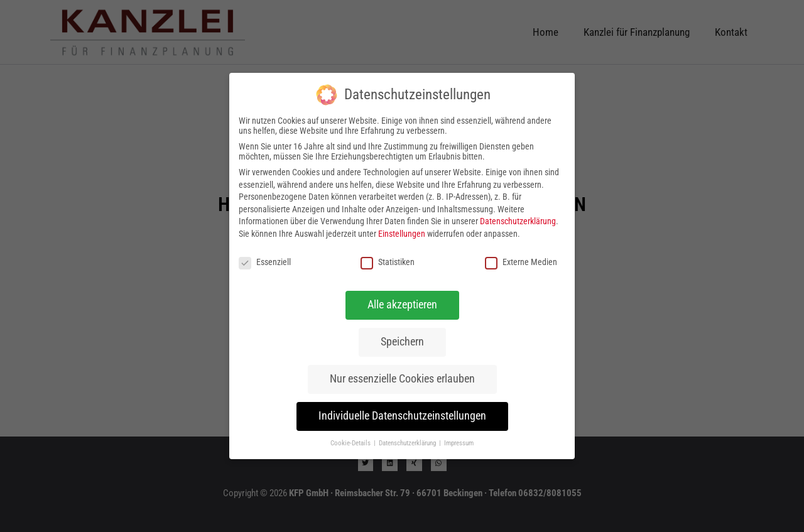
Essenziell (265, 262)
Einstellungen (402, 234)
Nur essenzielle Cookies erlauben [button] (402, 379)
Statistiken (388, 262)
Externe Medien (521, 262)
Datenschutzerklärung (518, 221)
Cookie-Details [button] (351, 443)
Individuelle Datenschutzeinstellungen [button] (402, 416)
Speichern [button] (402, 342)
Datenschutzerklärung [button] (408, 443)
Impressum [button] (459, 443)
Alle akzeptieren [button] (402, 305)
